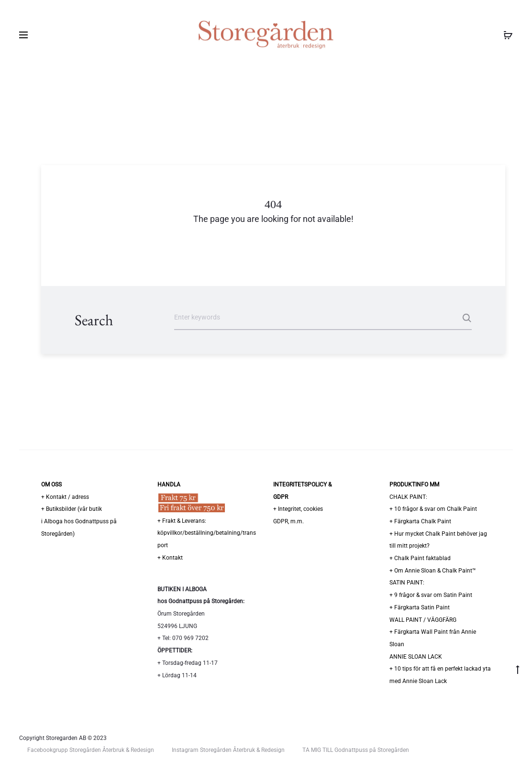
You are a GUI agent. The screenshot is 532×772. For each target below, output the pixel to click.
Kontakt (172, 558)
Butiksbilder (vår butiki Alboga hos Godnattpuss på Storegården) (79, 521)
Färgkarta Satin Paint (422, 607)
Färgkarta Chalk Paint (423, 521)
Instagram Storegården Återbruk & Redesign (228, 750)
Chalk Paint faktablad (422, 558)
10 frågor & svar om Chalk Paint (436, 509)
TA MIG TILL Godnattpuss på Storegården (356, 750)
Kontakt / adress (67, 497)
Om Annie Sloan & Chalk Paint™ (435, 571)
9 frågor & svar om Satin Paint (433, 595)
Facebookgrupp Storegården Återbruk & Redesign (91, 750)
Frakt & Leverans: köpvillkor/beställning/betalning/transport (207, 533)
